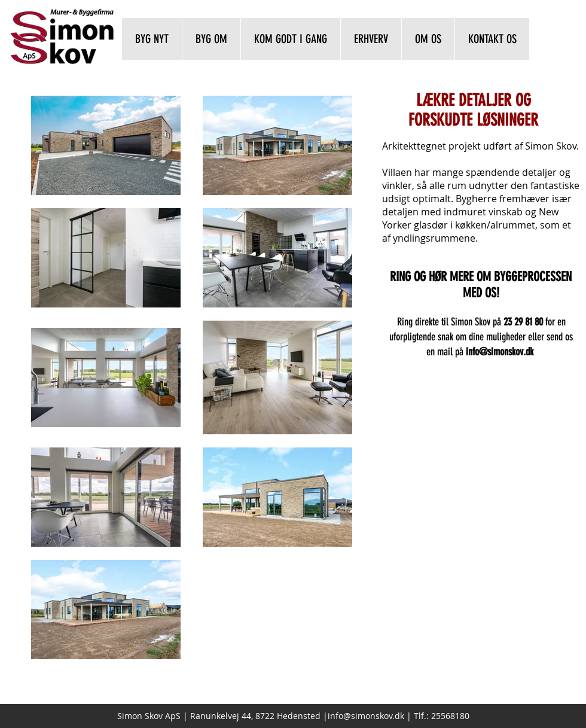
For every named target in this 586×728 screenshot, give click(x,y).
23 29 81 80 (523, 322)
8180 (460, 716)
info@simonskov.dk (366, 716)
